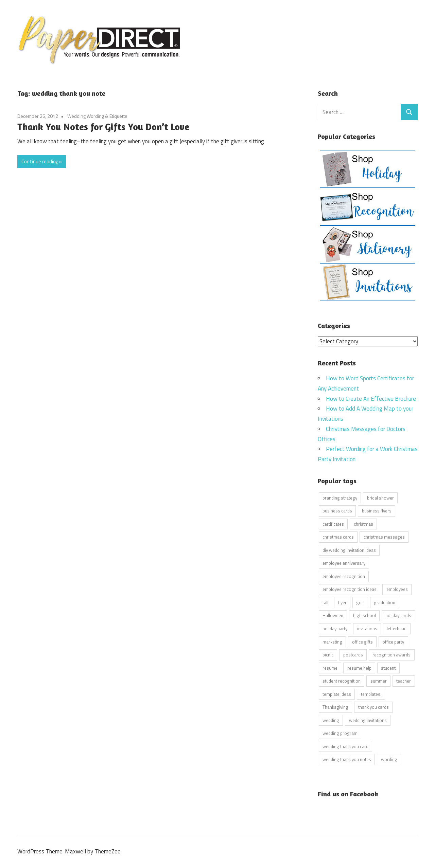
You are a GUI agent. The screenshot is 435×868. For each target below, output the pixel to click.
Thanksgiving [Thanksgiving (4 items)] (335, 707)
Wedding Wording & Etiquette (97, 116)
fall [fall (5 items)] (325, 602)
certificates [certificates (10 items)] (333, 524)
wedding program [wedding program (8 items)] (340, 733)
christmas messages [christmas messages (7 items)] (384, 537)
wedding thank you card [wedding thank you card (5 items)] (345, 746)
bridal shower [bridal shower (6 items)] (380, 498)
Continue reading (40, 161)
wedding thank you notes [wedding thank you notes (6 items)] (347, 759)
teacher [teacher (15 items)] (404, 681)
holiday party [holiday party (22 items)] (335, 628)
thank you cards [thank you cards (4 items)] (373, 707)
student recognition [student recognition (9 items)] (342, 681)
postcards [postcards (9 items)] (353, 655)
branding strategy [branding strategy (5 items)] (340, 498)
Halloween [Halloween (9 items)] (333, 615)
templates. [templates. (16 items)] (371, 694)
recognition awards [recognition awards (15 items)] (391, 655)
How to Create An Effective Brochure (371, 398)
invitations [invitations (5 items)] (367, 628)
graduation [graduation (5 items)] (385, 602)
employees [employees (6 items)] (397, 589)
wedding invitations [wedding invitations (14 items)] (368, 720)
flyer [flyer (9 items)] (342, 602)
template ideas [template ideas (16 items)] (337, 694)
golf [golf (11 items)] (360, 602)
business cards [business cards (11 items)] (337, 511)
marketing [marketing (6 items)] (332, 641)
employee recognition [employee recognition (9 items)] (344, 576)
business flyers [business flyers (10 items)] (377, 511)
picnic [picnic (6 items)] (328, 655)
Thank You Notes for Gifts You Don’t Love (103, 127)
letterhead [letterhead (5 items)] (397, 628)
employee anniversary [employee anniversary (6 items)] (344, 563)
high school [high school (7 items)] (364, 615)
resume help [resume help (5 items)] (359, 668)
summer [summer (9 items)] (379, 681)
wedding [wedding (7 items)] (331, 720)
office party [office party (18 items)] (393, 641)
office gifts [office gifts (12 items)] (362, 641)
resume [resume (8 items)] (330, 668)
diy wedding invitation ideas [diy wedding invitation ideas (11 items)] (349, 550)
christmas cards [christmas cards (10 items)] (338, 537)
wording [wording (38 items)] (389, 759)
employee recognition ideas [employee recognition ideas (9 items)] (350, 589)
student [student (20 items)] (388, 668)
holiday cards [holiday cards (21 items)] (398, 615)
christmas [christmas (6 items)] (363, 524)
